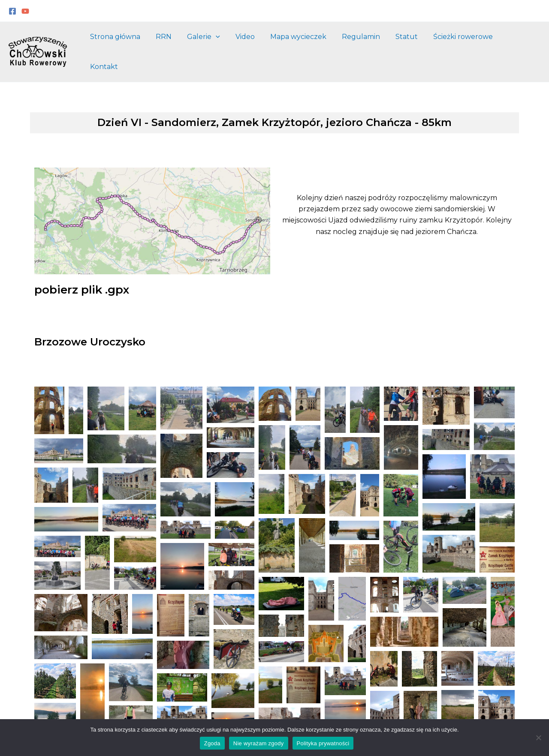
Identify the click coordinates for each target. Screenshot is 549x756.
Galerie (211, 44)
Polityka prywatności (323, 743)
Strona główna (126, 43)
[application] (223, 44)
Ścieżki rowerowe (462, 43)
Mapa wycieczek (303, 43)
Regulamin (363, 43)
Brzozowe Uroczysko (90, 325)
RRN (173, 43)
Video (251, 43)
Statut (407, 43)
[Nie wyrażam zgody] (538, 738)
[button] (49, 394)
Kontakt (520, 43)
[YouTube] (25, 11)
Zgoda (212, 743)
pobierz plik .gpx (82, 273)
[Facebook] (12, 11)
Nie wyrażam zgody (259, 743)
